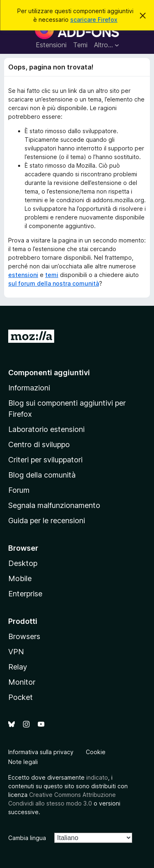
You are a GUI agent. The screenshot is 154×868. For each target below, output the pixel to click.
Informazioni (29, 388)
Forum (19, 490)
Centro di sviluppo (39, 444)
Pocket (21, 697)
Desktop (23, 563)
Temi (80, 45)
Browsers (24, 636)
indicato (97, 777)
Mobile (20, 578)
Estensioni (51, 45)
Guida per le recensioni (47, 521)
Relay (18, 667)
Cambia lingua (27, 838)
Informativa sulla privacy (41, 752)
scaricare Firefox (94, 20)
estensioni (23, 275)
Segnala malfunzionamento (54, 505)
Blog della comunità (42, 475)
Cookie (96, 752)
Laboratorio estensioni (46, 429)
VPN (16, 652)
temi (52, 275)
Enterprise (25, 594)
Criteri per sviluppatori (45, 460)
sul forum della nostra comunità (54, 283)
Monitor (22, 682)
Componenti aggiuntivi (49, 373)
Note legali (23, 762)
